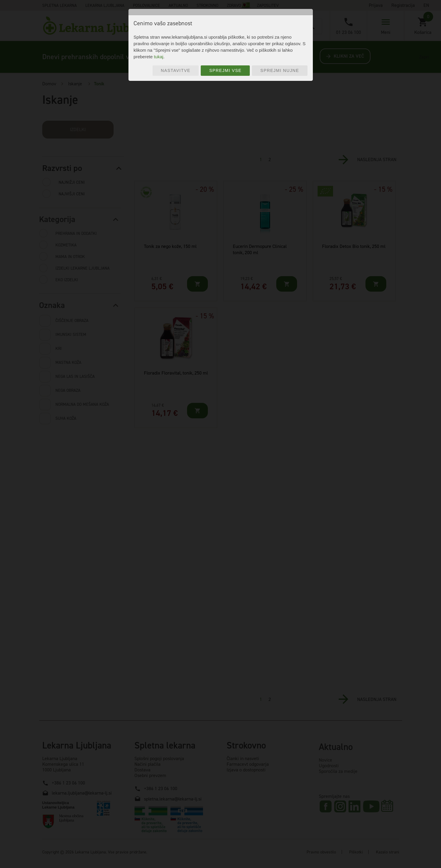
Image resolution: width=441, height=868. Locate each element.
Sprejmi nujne (280, 70)
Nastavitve (176, 70)
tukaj (158, 57)
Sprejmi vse (226, 70)
